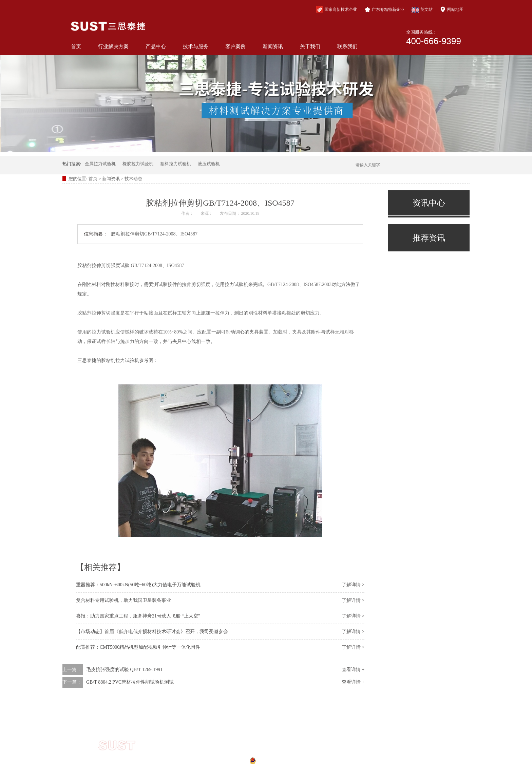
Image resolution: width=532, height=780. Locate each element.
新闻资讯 (273, 46)
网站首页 (117, 706)
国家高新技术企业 (337, 9)
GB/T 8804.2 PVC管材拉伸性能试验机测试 (130, 682)
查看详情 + (353, 670)
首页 (76, 46)
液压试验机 (209, 164)
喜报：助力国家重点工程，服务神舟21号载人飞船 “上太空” (138, 616)
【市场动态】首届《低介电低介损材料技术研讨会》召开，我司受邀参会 (152, 632)
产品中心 (156, 46)
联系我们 (347, 46)
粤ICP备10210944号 (259, 753)
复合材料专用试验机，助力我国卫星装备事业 (123, 600)
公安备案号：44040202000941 (255, 763)
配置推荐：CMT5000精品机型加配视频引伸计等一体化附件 (138, 647)
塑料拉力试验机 (176, 164)
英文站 (422, 10)
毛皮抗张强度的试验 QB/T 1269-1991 (124, 670)
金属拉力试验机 (100, 164)
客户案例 (235, 46)
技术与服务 (196, 46)
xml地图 (250, 771)
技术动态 (133, 179)
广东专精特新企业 (384, 9)
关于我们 (310, 46)
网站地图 (452, 9)
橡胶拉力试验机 (138, 164)
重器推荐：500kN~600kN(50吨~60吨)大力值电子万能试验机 (138, 585)
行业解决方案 (113, 46)
